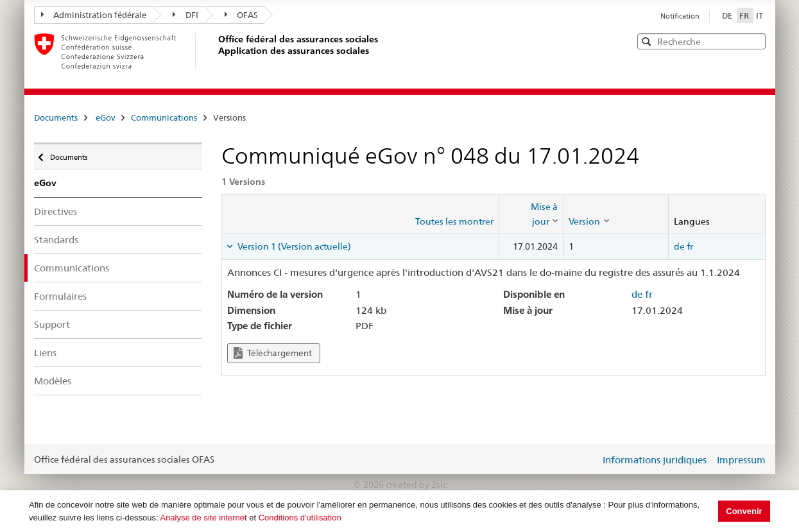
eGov (105, 117)
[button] (755, 41)
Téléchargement (273, 353)
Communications (164, 117)
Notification (680, 16)
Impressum (741, 460)
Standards (56, 240)
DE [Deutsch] (728, 15)
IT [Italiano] (760, 15)
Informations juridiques (655, 460)
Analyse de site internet (203, 518)
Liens (45, 353)
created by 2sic (416, 485)
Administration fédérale (94, 15)
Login (588, 459)
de (679, 246)
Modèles (53, 381)
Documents (56, 117)
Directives (56, 211)
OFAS (242, 15)
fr (690, 246)
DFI (185, 15)
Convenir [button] (744, 511)
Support (52, 324)
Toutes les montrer (454, 221)
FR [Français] (745, 15)
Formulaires (60, 296)
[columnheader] (531, 214)
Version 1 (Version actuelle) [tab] (293, 246)
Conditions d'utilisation (300, 518)
